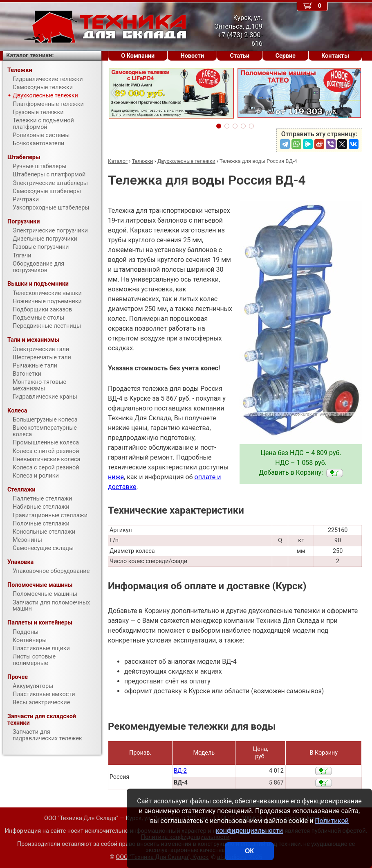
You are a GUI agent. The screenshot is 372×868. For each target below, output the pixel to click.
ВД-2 (180, 771)
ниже (116, 477)
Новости (193, 56)
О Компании (138, 56)
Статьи (240, 56)
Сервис (286, 56)
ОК (249, 851)
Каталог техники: (30, 55)
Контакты (335, 56)
